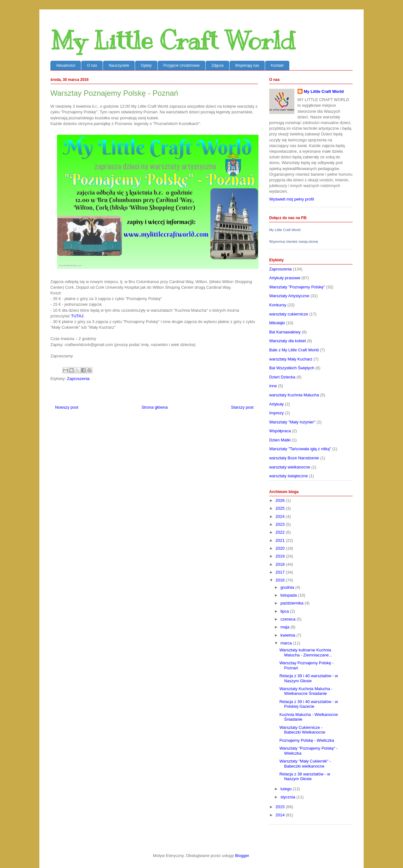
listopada (289, 595)
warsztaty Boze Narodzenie (294, 458)
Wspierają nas (247, 65)
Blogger (242, 856)
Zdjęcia (217, 65)
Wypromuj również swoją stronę (294, 241)
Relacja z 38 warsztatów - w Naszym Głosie (305, 777)
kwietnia (289, 635)
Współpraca (280, 431)
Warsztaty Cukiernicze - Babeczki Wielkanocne (302, 730)
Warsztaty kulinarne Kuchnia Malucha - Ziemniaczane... (306, 652)
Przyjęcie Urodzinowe (182, 65)
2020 (281, 548)
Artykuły (276, 404)
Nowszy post (67, 407)
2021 (281, 540)
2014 (281, 815)
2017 (281, 572)
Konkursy (278, 305)
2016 (281, 580)
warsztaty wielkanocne (290, 467)
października (293, 603)
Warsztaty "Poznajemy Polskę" (297, 287)
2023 (281, 524)
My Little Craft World (173, 41)
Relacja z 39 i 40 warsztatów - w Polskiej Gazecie (309, 704)
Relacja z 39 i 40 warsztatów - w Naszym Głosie (309, 678)
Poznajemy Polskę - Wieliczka (307, 740)
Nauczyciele (119, 65)
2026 (281, 500)
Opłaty (146, 65)
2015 (281, 807)
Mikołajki (277, 323)
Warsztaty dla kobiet (288, 341)
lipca (285, 611)
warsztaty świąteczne (289, 476)
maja (286, 627)
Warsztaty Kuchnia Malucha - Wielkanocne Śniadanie (306, 691)
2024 (281, 516)
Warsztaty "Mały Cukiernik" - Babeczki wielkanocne (305, 764)
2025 (281, 508)
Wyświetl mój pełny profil (292, 199)
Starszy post (242, 407)
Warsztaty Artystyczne (289, 296)
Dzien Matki (280, 440)
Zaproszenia (78, 379)
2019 (281, 556)
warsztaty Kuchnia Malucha (294, 395)
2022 (281, 532)
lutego (287, 789)
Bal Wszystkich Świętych (292, 368)
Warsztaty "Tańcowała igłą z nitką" (300, 449)
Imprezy (276, 413)
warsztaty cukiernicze (289, 314)
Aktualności (66, 65)
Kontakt (277, 65)
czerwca (289, 619)
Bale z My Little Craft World (294, 350)
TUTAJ (77, 316)
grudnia (288, 587)
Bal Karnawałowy (285, 332)
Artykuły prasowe (285, 278)
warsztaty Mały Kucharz (291, 359)
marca (287, 643)
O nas (92, 65)
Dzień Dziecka (282, 377)
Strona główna (155, 407)
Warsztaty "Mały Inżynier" (292, 422)
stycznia (289, 797)
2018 (281, 564)
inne (273, 386)
